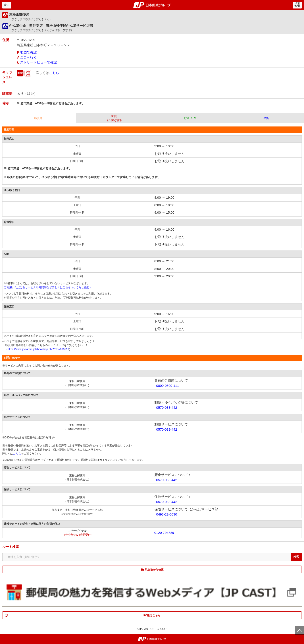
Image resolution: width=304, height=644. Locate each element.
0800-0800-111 (168, 386)
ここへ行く (28, 57)
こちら (54, 73)
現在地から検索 (154, 570)
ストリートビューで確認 (39, 62)
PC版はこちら (152, 615)
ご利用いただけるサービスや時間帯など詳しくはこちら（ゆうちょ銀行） (48, 287)
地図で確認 (28, 52)
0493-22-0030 (167, 514)
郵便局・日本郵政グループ (152, 5)
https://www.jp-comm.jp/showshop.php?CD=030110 (38, 349)
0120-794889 (164, 533)
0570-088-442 (167, 407)
